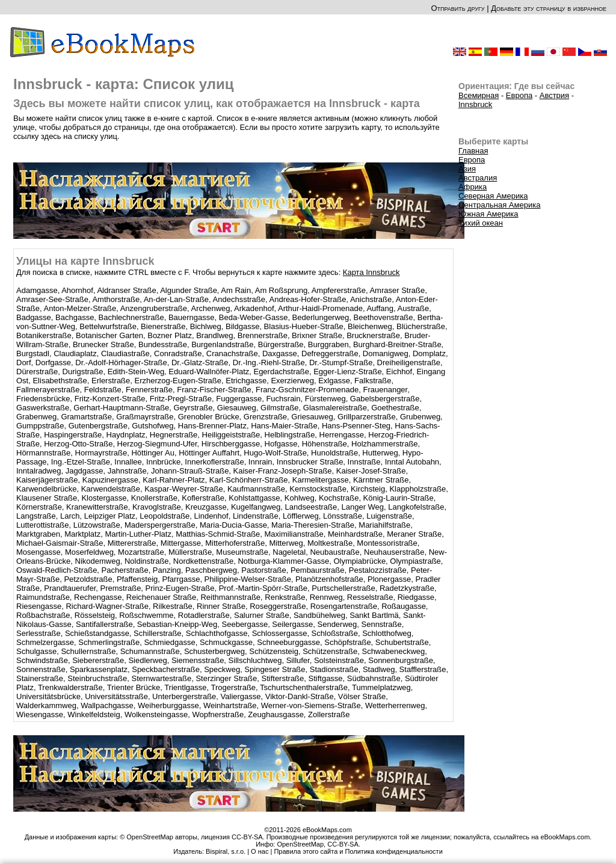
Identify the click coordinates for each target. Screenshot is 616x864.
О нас (260, 851)
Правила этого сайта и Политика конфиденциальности (358, 851)
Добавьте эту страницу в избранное (549, 8)
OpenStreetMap (300, 844)
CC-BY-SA (343, 844)
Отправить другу (457, 8)
